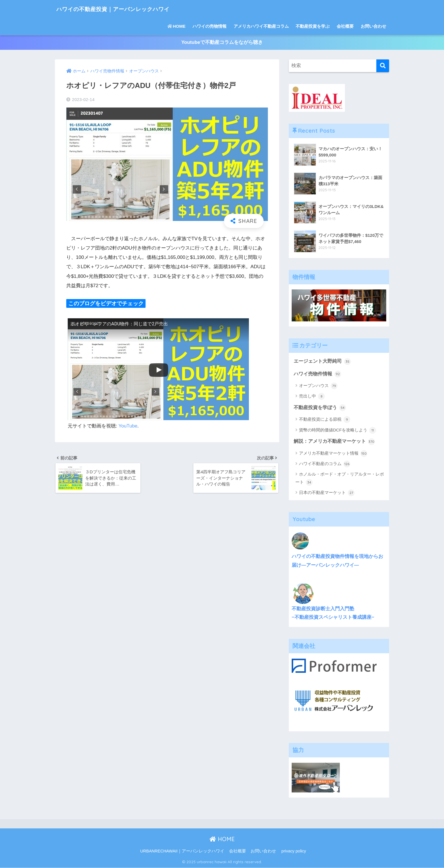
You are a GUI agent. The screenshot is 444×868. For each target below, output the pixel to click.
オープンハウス (318, 386)
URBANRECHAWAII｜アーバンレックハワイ (182, 851)
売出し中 (312, 397)
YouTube (128, 426)
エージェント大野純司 (322, 362)
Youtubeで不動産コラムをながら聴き (222, 43)
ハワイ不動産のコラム (325, 465)
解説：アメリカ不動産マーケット (334, 442)
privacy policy (294, 851)
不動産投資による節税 (325, 420)
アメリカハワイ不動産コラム (261, 26)
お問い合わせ (373, 26)
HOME (176, 26)
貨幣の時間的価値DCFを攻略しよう (338, 431)
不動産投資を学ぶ (313, 26)
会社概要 (345, 26)
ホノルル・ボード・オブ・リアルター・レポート (340, 479)
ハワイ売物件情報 (317, 374)
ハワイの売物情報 (210, 26)
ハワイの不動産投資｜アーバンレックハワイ (126, 9)
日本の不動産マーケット (327, 493)
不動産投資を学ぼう (320, 408)
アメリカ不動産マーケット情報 (333, 454)
